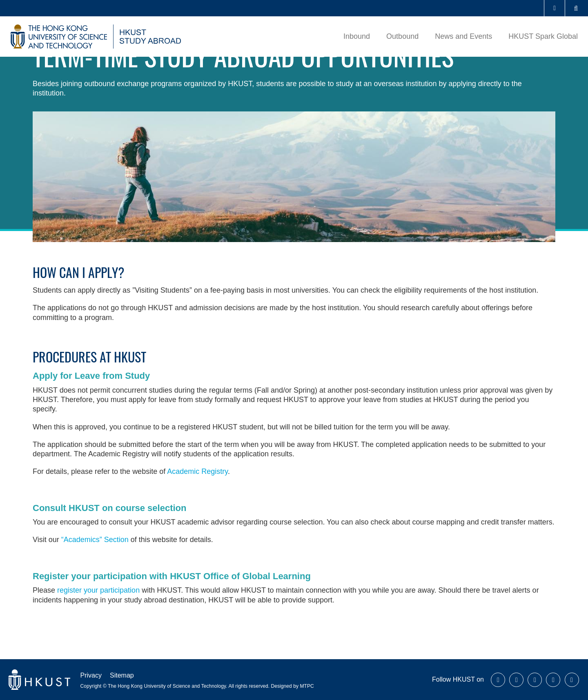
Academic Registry (197, 471)
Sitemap (122, 675)
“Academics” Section (95, 540)
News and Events (463, 36)
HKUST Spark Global (543, 36)
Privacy (91, 675)
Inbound (357, 36)
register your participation (98, 590)
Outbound (402, 36)
